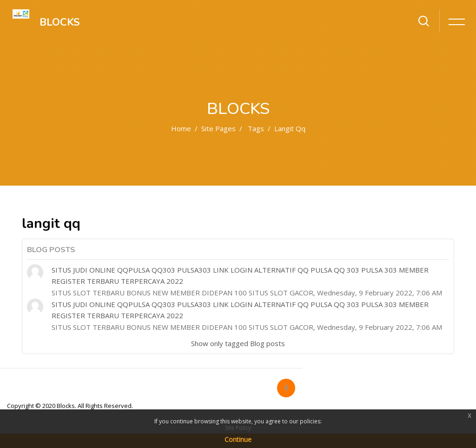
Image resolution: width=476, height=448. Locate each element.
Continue (238, 439)
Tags (256, 128)
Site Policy (238, 428)
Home (181, 128)
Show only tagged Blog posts (238, 343)
